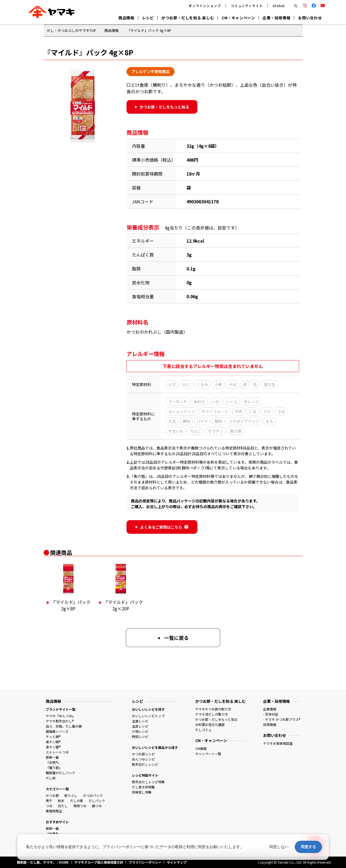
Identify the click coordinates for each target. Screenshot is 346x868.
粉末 (61, 801)
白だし (63, 806)
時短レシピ (140, 736)
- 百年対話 (271, 714)
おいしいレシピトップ (148, 716)
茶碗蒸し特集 (142, 792)
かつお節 (52, 795)
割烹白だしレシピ (145, 764)
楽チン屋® (53, 747)
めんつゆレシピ (143, 759)
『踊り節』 (54, 768)
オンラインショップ (205, 6)
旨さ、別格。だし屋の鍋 (64, 726)
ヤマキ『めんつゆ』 (61, 716)
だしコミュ (203, 730)
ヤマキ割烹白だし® (60, 721)
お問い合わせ (310, 18)
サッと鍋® (53, 736)
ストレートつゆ (57, 752)
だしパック (97, 801)
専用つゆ (80, 806)
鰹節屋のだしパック (61, 773)
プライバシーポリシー (122, 847)
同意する (308, 847)
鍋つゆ (97, 806)
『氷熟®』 (53, 762)
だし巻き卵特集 (143, 787)
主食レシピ (140, 721)
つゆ (49, 806)
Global (279, 6)
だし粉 (51, 778)
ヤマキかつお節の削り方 (213, 709)
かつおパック (93, 795)
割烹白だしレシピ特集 (148, 782)
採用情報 (270, 724)
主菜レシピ (140, 726)
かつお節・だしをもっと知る (216, 719)
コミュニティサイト (247, 6)
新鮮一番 (52, 757)
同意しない (279, 847)
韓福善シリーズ (57, 731)
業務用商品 (54, 811)
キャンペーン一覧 (208, 754)
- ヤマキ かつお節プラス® (282, 719)
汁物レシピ (140, 731)
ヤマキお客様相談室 (278, 743)
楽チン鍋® (53, 742)
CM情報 (201, 748)
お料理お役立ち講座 (210, 724)
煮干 (49, 801)
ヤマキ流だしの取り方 (212, 714)
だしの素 (77, 801)
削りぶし (71, 795)
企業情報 (270, 709)
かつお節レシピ (143, 754)
